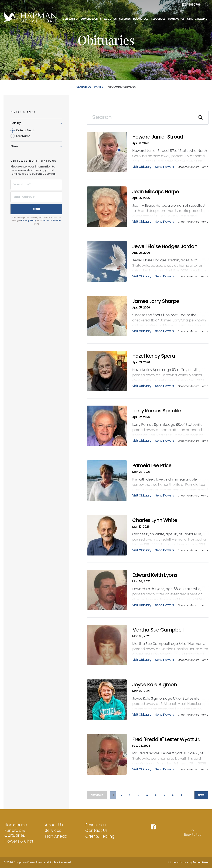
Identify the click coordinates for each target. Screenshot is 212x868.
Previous (98, 795)
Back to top (193, 835)
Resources (95, 825)
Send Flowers (165, 167)
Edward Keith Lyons (155, 575)
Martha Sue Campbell (158, 630)
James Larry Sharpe (156, 301)
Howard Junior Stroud (158, 137)
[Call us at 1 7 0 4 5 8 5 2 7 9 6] (191, 5)
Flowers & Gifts (19, 841)
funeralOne (201, 862)
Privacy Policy (29, 220)
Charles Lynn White (155, 520)
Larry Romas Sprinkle (157, 411)
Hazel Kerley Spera (154, 356)
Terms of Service (51, 220)
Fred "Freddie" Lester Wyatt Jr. (166, 739)
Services (53, 830)
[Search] (148, 118)
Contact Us (96, 830)
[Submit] (200, 118)
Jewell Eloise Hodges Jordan (165, 246)
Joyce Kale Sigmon (155, 685)
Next (200, 795)
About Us (54, 825)
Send (36, 209)
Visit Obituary (142, 167)
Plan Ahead (56, 836)
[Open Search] (207, 5)
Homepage (16, 825)
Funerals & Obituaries (15, 833)
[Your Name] (36, 185)
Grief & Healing (100, 836)
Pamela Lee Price (152, 466)
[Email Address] (36, 197)
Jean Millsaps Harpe (156, 192)
